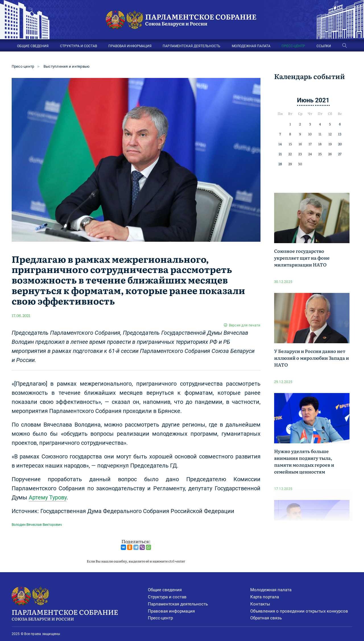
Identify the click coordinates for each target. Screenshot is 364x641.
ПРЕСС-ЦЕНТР (293, 46)
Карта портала (265, 597)
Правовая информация (171, 611)
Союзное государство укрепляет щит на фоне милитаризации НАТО (302, 258)
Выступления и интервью (67, 66)
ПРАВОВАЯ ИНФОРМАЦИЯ (130, 46)
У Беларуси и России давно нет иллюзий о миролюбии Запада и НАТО (312, 358)
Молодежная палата (271, 590)
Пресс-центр (23, 66)
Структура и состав (167, 597)
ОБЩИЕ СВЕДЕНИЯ (33, 46)
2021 (322, 100)
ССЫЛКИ (324, 46)
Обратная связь (266, 618)
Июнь (305, 100)
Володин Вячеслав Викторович (37, 525)
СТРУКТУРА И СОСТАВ (78, 46)
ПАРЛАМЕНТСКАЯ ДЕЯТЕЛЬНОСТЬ (192, 46)
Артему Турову (48, 497)
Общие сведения (165, 590)
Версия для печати (245, 325)
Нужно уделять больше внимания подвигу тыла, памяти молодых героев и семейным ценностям (304, 461)
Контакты (260, 604)
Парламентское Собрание (80, 614)
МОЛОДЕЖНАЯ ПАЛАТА (251, 46)
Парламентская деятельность (178, 604)
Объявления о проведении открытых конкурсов (299, 611)
